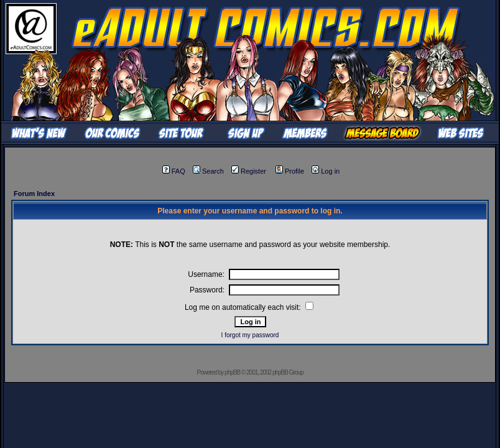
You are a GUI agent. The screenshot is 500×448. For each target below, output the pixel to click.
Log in (326, 171)
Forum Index (34, 194)
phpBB (232, 372)
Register (249, 171)
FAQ (174, 171)
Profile (290, 171)
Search (208, 171)
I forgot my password (250, 335)
